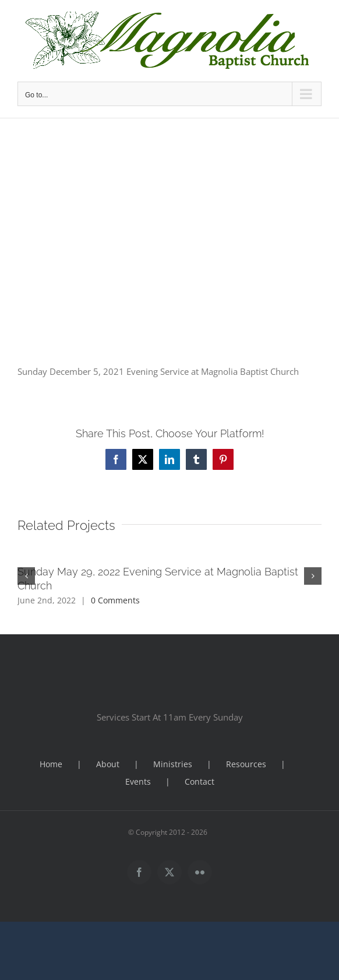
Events (138, 781)
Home (51, 764)
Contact (199, 781)
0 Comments (115, 600)
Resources (246, 764)
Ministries (173, 764)
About (108, 764)
